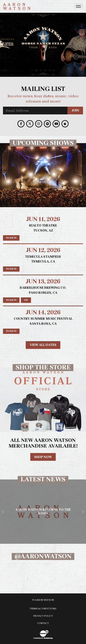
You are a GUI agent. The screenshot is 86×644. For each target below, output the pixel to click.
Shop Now (43, 457)
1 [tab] (33, 70)
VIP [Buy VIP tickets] (26, 300)
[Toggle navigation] (78, 6)
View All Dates (43, 345)
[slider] (43, 45)
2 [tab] (37, 70)
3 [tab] (41, 70)
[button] (3, 511)
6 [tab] (54, 70)
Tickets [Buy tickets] (11, 238)
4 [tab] (46, 70)
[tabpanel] (43, 45)
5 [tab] (50, 70)
